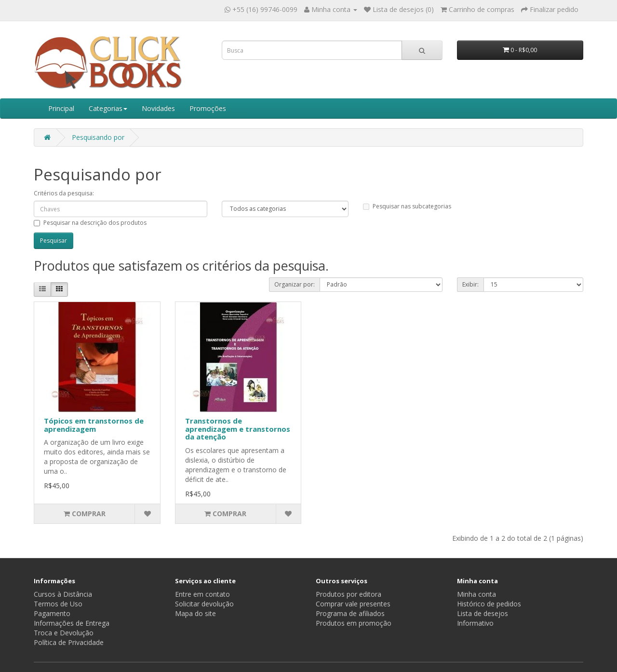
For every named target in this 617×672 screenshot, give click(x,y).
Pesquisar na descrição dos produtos (90, 223)
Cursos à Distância (63, 594)
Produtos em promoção (354, 623)
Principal (61, 108)
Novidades (158, 108)
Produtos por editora (349, 594)
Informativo (475, 623)
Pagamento (52, 613)
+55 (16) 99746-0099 (265, 9)
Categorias (108, 108)
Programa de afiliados (350, 613)
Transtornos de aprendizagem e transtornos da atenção (238, 429)
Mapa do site (195, 613)
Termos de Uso (58, 604)
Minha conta (476, 594)
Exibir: (470, 284)
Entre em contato (202, 594)
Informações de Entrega (72, 623)
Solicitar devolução (204, 604)
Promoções (208, 108)
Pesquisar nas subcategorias (407, 206)
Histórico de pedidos (489, 604)
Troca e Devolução (64, 633)
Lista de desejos (483, 613)
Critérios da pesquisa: (64, 193)
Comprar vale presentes (353, 604)
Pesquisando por (98, 137)
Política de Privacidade (69, 642)
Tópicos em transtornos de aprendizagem (94, 425)
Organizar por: (295, 284)
